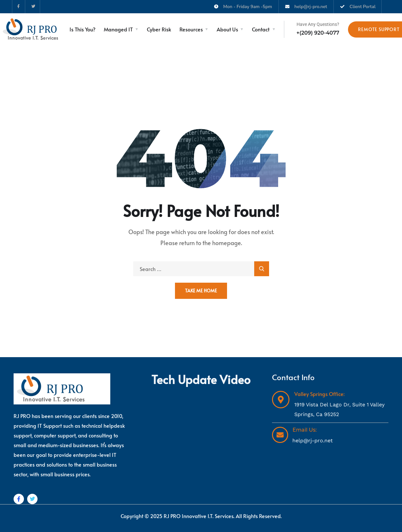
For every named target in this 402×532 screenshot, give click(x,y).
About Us (227, 29)
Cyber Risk (159, 29)
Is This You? (82, 29)
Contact (261, 29)
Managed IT (118, 29)
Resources (191, 29)
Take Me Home (201, 291)
